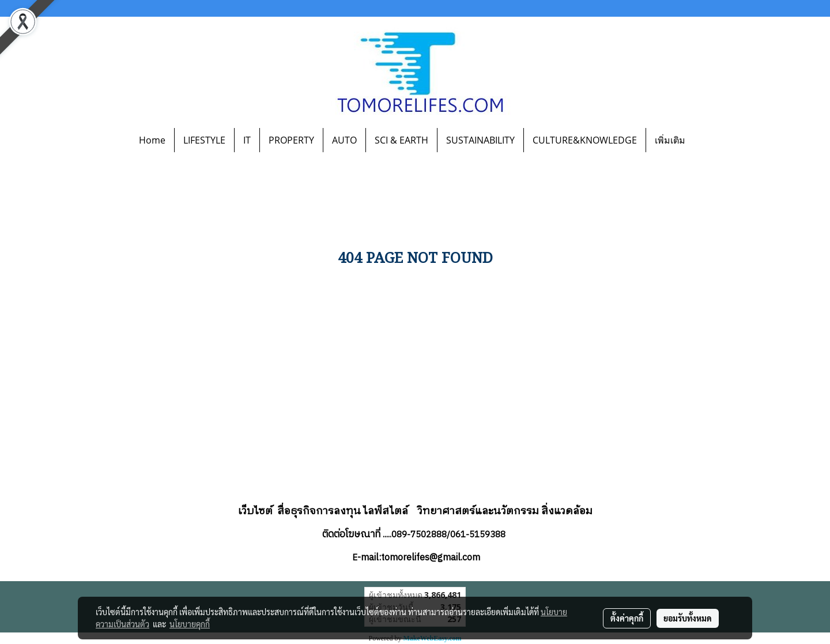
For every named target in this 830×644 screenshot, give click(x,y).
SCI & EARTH (401, 140)
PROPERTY (291, 140)
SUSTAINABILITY (480, 140)
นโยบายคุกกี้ (190, 624)
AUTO (344, 140)
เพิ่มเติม (670, 140)
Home (152, 140)
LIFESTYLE (204, 140)
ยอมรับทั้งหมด (688, 618)
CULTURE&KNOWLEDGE (585, 140)
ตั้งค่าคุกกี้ (627, 618)
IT (247, 140)
